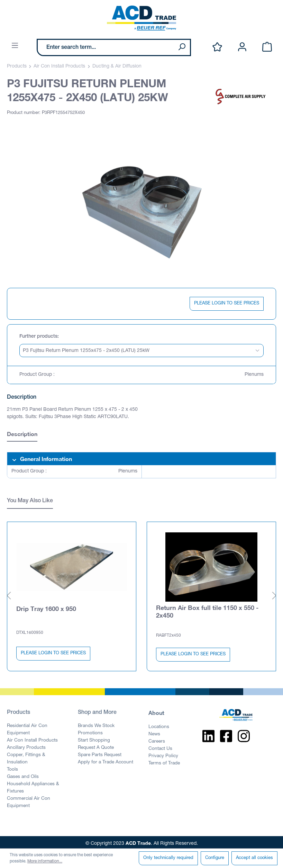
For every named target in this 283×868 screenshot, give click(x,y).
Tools (12, 767)
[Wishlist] (217, 47)
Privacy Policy (163, 754)
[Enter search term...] (106, 47)
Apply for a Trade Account (106, 760)
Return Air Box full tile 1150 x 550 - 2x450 (207, 609)
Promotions (90, 731)
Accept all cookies (254, 858)
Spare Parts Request (100, 753)
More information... (45, 861)
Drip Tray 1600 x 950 (46, 606)
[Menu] (15, 46)
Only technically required (168, 858)
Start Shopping (94, 738)
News (154, 732)
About (156, 710)
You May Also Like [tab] (30, 501)
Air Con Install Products (32, 738)
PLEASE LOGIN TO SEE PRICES (227, 304)
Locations (159, 725)
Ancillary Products (26, 745)
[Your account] (242, 47)
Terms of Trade (164, 761)
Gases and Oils (23, 774)
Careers (157, 739)
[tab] (22, 435)
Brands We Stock (96, 724)
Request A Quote (96, 745)
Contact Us (160, 746)
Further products (38, 337)
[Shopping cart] (267, 47)
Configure (215, 858)
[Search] (182, 47)
